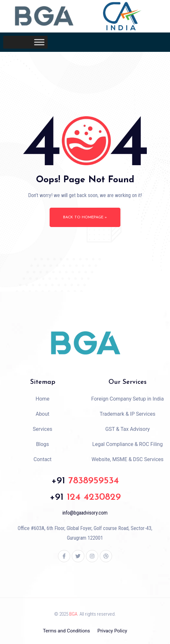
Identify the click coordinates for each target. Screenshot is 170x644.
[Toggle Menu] (39, 42)
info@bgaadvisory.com (85, 513)
